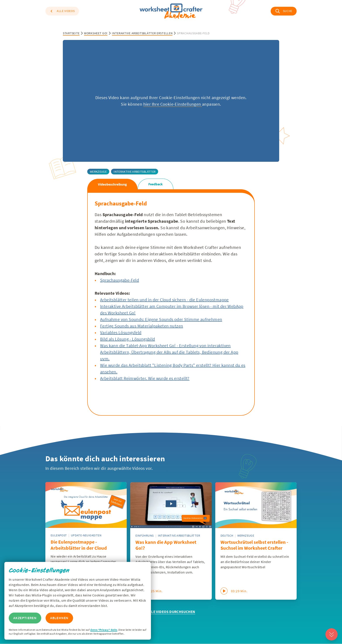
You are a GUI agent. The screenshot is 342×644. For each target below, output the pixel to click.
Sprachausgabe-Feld (120, 280)
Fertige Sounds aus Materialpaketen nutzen (142, 326)
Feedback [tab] (156, 184)
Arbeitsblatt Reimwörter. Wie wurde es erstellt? (145, 378)
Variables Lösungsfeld (121, 332)
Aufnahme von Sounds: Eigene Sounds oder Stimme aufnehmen (161, 319)
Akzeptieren (25, 618)
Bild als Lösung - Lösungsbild (128, 339)
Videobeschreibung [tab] (112, 184)
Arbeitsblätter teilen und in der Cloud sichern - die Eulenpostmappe (164, 300)
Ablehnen (59, 618)
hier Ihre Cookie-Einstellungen (173, 104)
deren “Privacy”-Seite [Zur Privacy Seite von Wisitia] (104, 630)
